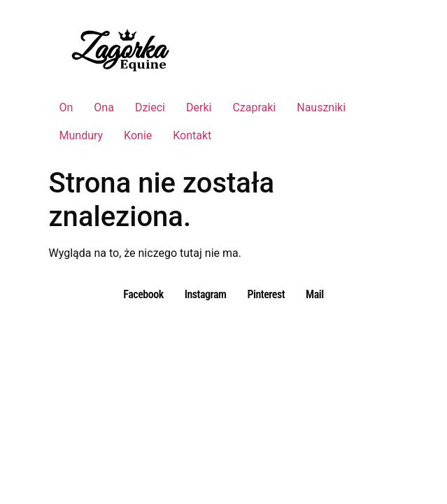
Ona (104, 107)
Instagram (206, 294)
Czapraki (254, 107)
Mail (315, 294)
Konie (138, 135)
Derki (199, 107)
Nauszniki (321, 107)
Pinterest (266, 294)
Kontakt (192, 135)
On (66, 107)
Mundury (81, 135)
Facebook (143, 294)
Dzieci (150, 107)
